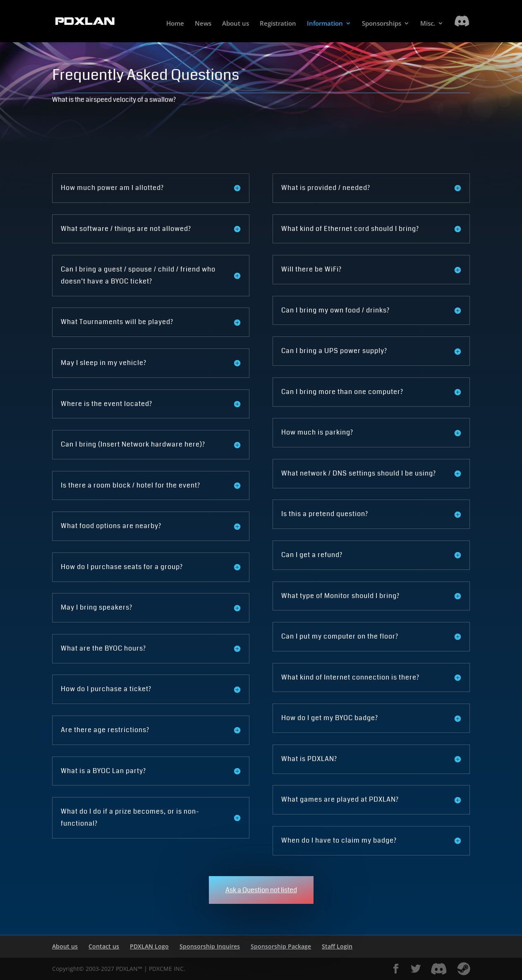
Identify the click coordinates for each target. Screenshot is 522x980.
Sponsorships (382, 24)
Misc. (428, 24)
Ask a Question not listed (261, 890)
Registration (278, 24)
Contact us (104, 946)
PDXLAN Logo (149, 946)
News (203, 24)
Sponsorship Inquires (210, 946)
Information (325, 24)
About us (236, 24)
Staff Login (337, 946)
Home (175, 24)
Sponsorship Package (281, 946)
